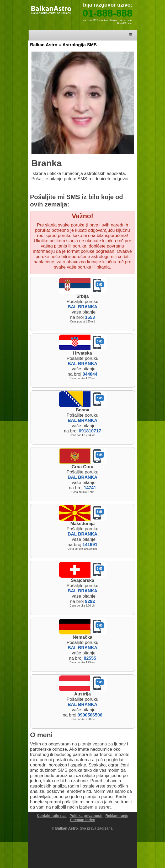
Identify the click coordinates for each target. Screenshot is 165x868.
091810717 (90, 431)
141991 (90, 545)
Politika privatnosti (86, 816)
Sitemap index (82, 820)
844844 (90, 374)
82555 (90, 658)
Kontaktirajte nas (52, 816)
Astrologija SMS (79, 45)
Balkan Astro (44, 45)
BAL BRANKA (82, 307)
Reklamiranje (117, 816)
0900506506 (90, 715)
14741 (90, 488)
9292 (90, 601)
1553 (90, 317)
